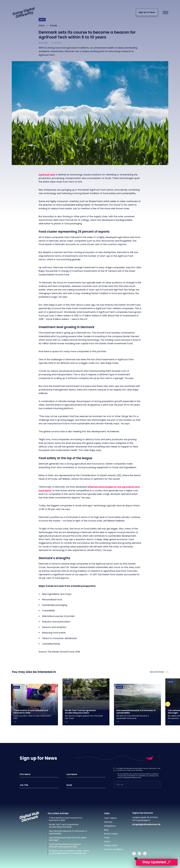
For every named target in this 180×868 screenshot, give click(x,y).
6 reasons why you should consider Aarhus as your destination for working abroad (69, 852)
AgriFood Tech (47, 175)
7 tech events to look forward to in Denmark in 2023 (66, 819)
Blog (106, 830)
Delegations (110, 826)
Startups (108, 822)
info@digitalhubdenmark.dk (132, 778)
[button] (115, 769)
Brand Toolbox (111, 834)
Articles (53, 25)
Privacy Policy (111, 845)
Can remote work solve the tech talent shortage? (68, 839)
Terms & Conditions (113, 849)
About (107, 842)
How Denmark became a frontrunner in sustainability (68, 832)
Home (42, 25)
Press (107, 838)
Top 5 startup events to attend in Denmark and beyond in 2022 (65, 846)
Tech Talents (110, 818)
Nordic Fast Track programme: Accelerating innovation (64, 826)
